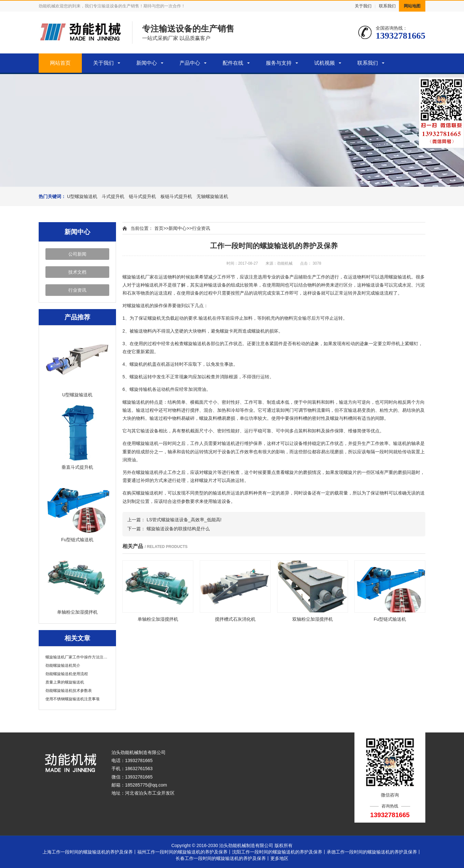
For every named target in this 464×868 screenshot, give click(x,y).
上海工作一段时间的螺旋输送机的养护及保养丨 (90, 852)
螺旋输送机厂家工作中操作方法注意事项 (77, 657)
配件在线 (233, 63)
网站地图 (412, 6)
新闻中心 (147, 63)
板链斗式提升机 (176, 196)
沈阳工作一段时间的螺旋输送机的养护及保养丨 (279, 852)
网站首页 (60, 63)
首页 (159, 228)
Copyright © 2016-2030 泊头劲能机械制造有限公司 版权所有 (232, 845)
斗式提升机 (113, 196)
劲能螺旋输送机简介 (63, 665)
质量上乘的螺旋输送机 (65, 682)
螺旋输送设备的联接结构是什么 (178, 529)
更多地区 (279, 858)
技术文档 (77, 272)
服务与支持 (279, 63)
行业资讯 (77, 290)
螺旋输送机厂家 (138, 277)
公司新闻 (77, 254)
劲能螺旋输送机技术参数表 (69, 691)
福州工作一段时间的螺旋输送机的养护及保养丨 (185, 852)
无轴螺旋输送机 (212, 196)
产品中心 (190, 63)
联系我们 (387, 6)
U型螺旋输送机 (82, 196)
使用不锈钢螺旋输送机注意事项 (72, 699)
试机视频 (324, 63)
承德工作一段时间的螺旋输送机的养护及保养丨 (374, 852)
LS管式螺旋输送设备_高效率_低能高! (184, 520)
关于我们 (363, 6)
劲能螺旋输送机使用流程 (67, 674)
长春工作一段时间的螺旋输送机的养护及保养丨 (223, 858)
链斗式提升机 (142, 196)
